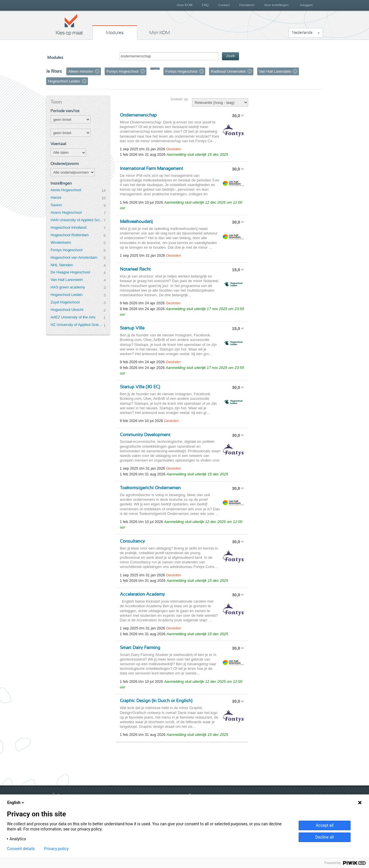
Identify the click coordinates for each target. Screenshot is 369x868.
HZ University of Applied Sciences (77, 325)
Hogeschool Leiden (66, 295)
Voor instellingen (276, 5)
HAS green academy (68, 287)
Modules (115, 33)
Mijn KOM (160, 33)
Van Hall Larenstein (67, 280)
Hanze (56, 197)
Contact (224, 5)
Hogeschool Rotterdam (69, 235)
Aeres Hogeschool (66, 190)
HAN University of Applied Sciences (77, 220)
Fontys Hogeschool (66, 250)
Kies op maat (69, 25)
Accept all (325, 825)
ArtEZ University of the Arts (73, 317)
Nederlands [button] (302, 33)
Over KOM (184, 5)
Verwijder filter (97, 71)
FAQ (205, 5)
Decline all (325, 837)
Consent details (21, 849)
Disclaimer (247, 5)
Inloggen (306, 5)
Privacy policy (56, 849)
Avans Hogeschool (66, 212)
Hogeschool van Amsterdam (74, 257)
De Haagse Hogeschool (70, 272)
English (16, 803)
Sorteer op (179, 99)
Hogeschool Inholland (68, 227)
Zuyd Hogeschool (65, 302)
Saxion (56, 205)
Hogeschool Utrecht (67, 310)
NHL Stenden (62, 265)
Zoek (230, 56)
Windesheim (61, 242)
